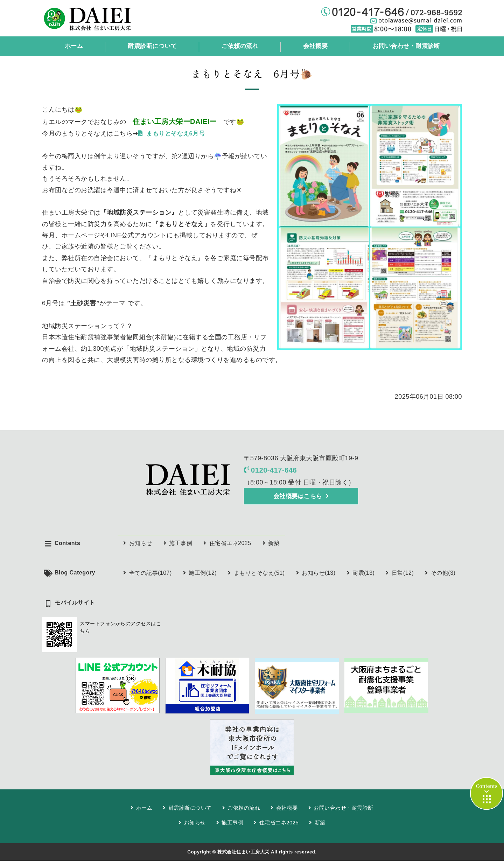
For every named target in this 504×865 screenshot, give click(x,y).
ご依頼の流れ (239, 46)
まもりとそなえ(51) (259, 576)
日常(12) (403, 576)
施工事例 (181, 546)
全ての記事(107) (150, 576)
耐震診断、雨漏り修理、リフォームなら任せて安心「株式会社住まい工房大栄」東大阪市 (100, 18)
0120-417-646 (276, 471)
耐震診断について (151, 46)
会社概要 (314, 46)
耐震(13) (363, 576)
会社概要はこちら (297, 499)
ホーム (73, 46)
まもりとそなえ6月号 (178, 134)
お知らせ (141, 546)
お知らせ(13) (318, 576)
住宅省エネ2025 (230, 546)
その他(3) (443, 576)
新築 (274, 546)
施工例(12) (203, 576)
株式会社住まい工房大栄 (243, 856)
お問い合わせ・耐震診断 (405, 46)
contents (486, 793)
